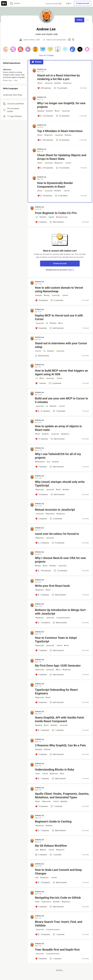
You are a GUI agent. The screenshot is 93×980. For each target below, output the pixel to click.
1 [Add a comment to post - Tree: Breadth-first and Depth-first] (55, 959)
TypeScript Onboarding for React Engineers (56, 692)
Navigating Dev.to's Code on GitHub (58, 898)
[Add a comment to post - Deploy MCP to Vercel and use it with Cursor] (41, 328)
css (49, 462)
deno (58, 670)
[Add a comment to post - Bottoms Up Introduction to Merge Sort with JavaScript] (43, 623)
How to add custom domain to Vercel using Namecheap (59, 290)
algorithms (50, 514)
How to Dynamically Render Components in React (55, 185)
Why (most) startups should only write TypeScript (60, 484)
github (43, 850)
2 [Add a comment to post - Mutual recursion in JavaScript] (56, 519)
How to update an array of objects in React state (58, 428)
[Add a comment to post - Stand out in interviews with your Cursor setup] (42, 356)
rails (62, 774)
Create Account (60, 263)
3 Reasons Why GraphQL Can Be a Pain (60, 745)
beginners (67, 83)
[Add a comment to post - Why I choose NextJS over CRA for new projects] (43, 571)
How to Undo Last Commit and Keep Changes (58, 872)
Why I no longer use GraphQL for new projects (61, 105)
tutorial (68, 163)
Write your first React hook (52, 586)
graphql (41, 111)
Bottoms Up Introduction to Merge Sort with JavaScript (60, 612)
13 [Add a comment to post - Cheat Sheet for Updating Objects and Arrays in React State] (62, 168)
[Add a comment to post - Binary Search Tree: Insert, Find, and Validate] (43, 934)
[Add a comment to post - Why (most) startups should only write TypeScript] (42, 494)
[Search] (12, 3)
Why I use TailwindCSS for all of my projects (58, 456)
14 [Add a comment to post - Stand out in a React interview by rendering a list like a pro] (60, 88)
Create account (83, 3)
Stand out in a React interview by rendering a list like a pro (59, 77)
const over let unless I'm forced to (57, 534)
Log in (68, 3)
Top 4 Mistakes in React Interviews (60, 131)
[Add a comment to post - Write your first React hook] (42, 595)
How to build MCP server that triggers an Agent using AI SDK (62, 372)
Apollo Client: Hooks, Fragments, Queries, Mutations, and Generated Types (62, 796)
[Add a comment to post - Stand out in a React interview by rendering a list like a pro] (44, 88)
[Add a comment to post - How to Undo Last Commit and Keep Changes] (43, 882)
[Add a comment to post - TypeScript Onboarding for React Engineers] (41, 702)
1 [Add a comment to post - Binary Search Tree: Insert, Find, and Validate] (58, 934)
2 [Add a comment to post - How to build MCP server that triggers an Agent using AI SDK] (55, 383)
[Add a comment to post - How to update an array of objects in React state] (42, 439)
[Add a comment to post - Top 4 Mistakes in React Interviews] (45, 140)
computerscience (63, 618)
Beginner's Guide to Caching (53, 822)
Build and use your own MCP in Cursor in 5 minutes (62, 400)
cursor (38, 351)
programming (62, 217)
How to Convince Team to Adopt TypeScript (56, 640)
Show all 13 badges (47, 55)
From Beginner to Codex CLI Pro (56, 213)
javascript (48, 83)
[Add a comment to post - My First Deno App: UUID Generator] (41, 675)
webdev (58, 83)
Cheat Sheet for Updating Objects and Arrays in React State (62, 157)
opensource (46, 902)
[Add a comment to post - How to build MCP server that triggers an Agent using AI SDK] (41, 383)
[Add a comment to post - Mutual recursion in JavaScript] (41, 519)
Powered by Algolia (53, 4)
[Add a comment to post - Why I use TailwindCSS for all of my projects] (41, 467)
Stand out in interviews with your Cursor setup (61, 345)
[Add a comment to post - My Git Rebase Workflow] (41, 855)
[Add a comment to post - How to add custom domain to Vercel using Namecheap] (42, 300)
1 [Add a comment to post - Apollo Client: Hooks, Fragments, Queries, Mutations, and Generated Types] (56, 806)
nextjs (47, 295)
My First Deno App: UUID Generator (58, 666)
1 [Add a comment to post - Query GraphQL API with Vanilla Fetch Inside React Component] (57, 730)
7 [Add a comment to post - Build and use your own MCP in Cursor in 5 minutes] (59, 411)
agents (51, 217)
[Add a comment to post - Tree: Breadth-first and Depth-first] (41, 959)
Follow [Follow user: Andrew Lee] (79, 20)
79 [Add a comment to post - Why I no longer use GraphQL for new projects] (62, 116)
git (37, 850)
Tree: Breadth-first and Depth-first (57, 950)
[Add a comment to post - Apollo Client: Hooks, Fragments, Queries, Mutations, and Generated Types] (42, 806)
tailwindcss (40, 462)
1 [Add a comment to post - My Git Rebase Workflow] (55, 855)
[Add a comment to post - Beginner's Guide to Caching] (42, 831)
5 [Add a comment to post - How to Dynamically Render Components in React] (61, 196)
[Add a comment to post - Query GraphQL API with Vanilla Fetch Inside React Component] (42, 730)
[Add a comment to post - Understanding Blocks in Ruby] (42, 779)
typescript (40, 490)
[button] (6, 49)
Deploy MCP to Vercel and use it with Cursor (59, 317)
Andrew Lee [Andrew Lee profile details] (42, 69)
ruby (38, 774)
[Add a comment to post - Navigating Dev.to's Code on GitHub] (41, 907)
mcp (61, 323)
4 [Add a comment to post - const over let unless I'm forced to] (58, 543)
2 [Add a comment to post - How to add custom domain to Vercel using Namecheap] (57, 300)
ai (37, 217)
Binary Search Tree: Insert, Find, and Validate (59, 924)
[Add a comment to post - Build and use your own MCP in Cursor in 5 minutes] (43, 411)
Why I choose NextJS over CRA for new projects (60, 560)
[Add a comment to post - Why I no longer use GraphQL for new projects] (45, 116)
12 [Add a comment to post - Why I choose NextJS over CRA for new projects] (60, 571)
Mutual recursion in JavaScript (55, 510)
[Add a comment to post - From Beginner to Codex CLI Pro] (41, 222)
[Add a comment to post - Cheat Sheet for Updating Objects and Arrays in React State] (45, 168)
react (40, 83)
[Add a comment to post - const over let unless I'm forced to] (42, 543)
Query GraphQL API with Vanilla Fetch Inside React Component (60, 719)
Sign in (71, 270)
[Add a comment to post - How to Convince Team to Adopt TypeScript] (41, 650)
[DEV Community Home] (4, 3)
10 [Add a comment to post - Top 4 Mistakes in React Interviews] (62, 140)
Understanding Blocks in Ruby (55, 770)
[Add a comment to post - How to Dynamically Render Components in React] (45, 196)
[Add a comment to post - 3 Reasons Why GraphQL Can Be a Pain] (41, 754)
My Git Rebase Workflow (51, 846)
